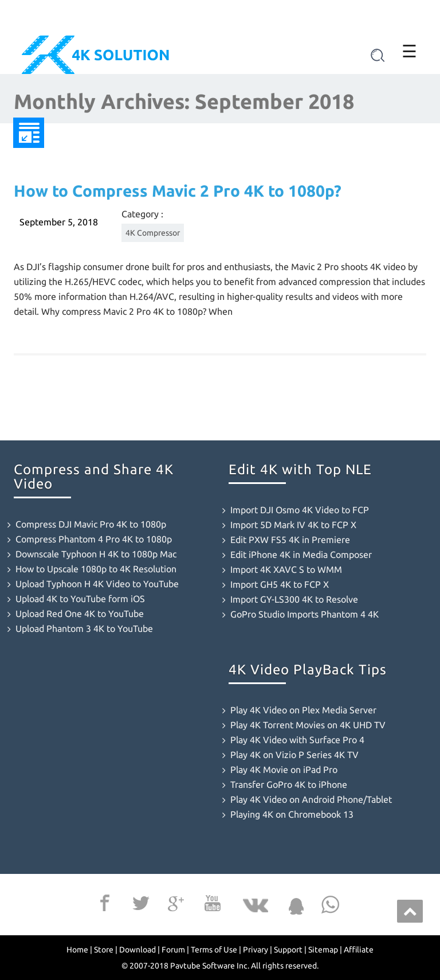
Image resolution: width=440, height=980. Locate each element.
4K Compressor (153, 233)
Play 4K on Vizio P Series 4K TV (294, 755)
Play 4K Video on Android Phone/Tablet (311, 799)
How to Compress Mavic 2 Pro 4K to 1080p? (178, 191)
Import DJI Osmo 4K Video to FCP (300, 510)
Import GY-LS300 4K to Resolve (294, 599)
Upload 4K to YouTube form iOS (80, 599)
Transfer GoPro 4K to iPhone (289, 784)
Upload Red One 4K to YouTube (80, 614)
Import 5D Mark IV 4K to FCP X (293, 525)
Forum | (175, 950)
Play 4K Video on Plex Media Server (303, 710)
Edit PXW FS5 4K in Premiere (290, 540)
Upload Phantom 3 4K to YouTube (84, 628)
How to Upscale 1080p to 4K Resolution (96, 569)
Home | (79, 950)
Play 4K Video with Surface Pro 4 (297, 740)
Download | (140, 950)
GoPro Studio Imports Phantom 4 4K (305, 614)
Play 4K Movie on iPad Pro (284, 770)
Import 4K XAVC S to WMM (286, 569)
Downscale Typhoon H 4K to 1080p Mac (96, 554)
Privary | (258, 950)
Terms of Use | (216, 950)
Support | (290, 950)
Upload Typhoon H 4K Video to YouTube (97, 584)
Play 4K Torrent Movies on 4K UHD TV (308, 725)
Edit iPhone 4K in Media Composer (301, 555)
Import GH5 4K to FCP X (280, 584)
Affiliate (359, 950)
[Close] (433, 13)
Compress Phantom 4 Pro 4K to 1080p (94, 539)
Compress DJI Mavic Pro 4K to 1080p (91, 524)
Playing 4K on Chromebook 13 (292, 814)
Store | (106, 950)
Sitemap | (325, 950)
